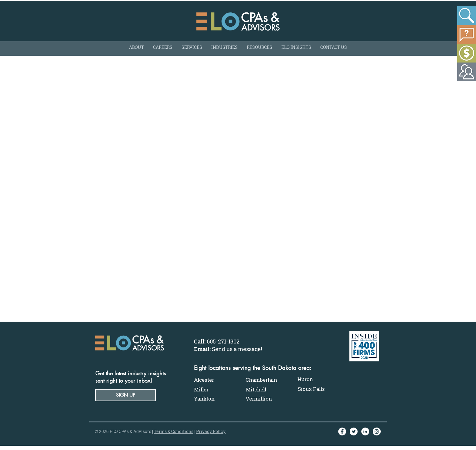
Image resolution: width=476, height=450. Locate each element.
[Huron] (317, 379)
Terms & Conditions (174, 431)
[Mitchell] (266, 390)
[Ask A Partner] (467, 34)
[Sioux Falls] (318, 389)
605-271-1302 (223, 341)
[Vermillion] (265, 399)
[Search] (467, 15)
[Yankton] (214, 399)
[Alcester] (214, 380)
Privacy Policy (211, 431)
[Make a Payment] (467, 53)
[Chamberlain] (265, 380)
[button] (126, 395)
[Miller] (214, 390)
